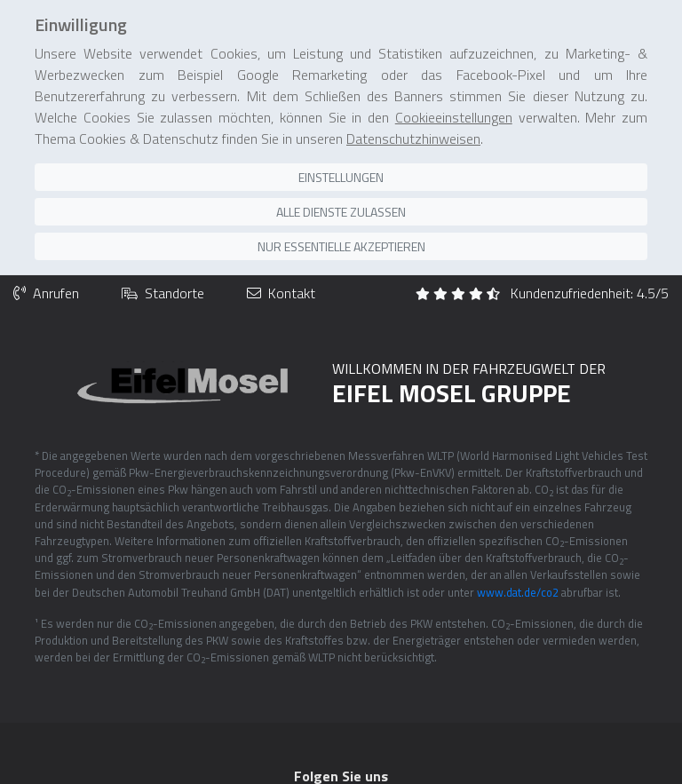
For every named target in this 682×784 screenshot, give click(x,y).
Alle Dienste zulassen (341, 177)
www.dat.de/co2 (518, 556)
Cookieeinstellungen (454, 83)
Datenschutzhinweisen (413, 104)
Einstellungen (341, 143)
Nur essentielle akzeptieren (341, 212)
